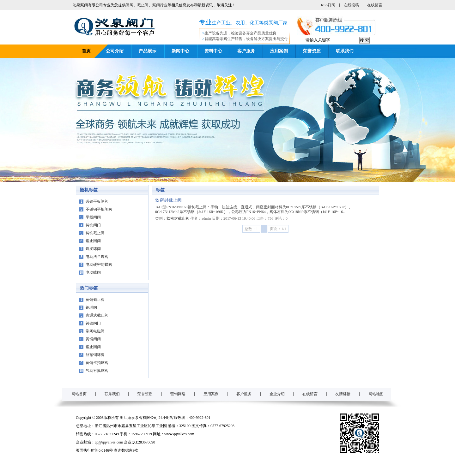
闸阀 (130, 5)
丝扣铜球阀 (95, 355)
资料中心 (213, 51)
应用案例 (279, 51)
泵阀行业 (160, 5)
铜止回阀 (93, 241)
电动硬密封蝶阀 (99, 265)
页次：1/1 (278, 229)
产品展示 (148, 51)
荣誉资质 (312, 51)
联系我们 (345, 51)
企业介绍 (277, 394)
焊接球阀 (93, 249)
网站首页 (79, 394)
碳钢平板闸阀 (97, 201)
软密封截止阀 (168, 200)
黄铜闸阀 (93, 339)
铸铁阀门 (93, 225)
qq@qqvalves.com (109, 442)
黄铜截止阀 (95, 300)
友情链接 (343, 394)
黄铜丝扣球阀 (97, 363)
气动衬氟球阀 (97, 371)
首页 (86, 51)
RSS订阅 (328, 5)
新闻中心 (180, 51)
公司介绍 (115, 51)
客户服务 (246, 51)
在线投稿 (351, 5)
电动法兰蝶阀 (97, 257)
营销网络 (178, 394)
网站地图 (376, 394)
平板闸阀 (93, 217)
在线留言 (375, 5)
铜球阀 (91, 307)
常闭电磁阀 (95, 331)
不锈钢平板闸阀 (99, 209)
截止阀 (143, 5)
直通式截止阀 (97, 315)
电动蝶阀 (93, 272)
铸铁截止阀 (95, 233)
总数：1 (251, 229)
